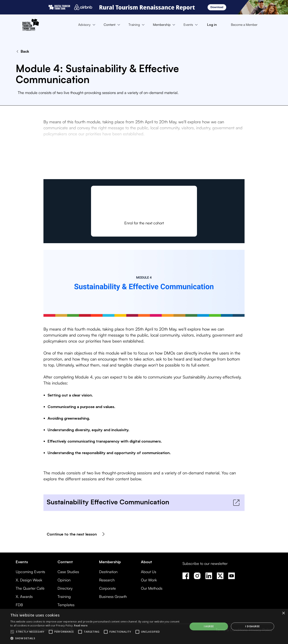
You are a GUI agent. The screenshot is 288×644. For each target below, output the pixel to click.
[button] (88, 25)
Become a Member (244, 25)
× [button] (283, 613)
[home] (31, 25)
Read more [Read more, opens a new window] (81, 626)
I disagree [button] (252, 626)
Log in (212, 25)
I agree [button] (209, 626)
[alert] (144, 626)
